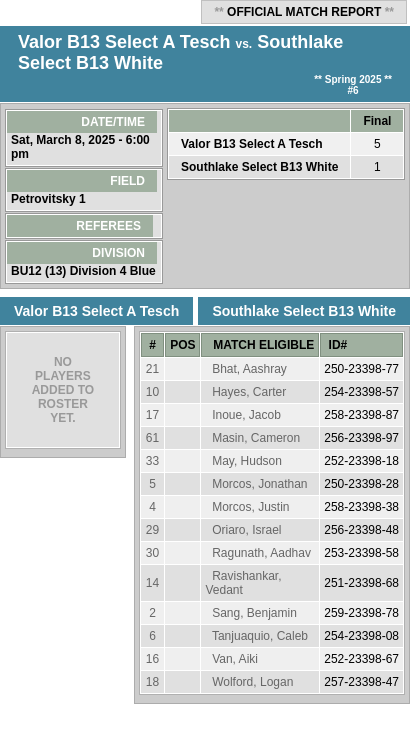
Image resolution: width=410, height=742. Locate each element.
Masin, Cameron (256, 438)
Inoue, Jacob (246, 415)
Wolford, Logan (252, 682)
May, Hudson (247, 461)
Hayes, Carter (249, 392)
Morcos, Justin (250, 507)
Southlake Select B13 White (259, 167)
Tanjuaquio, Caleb (260, 636)
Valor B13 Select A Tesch (124, 42)
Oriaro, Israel (246, 530)
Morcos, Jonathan (259, 484)
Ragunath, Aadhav (261, 553)
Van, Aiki (235, 659)
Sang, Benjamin (254, 613)
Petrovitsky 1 (50, 199)
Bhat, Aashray (249, 369)
